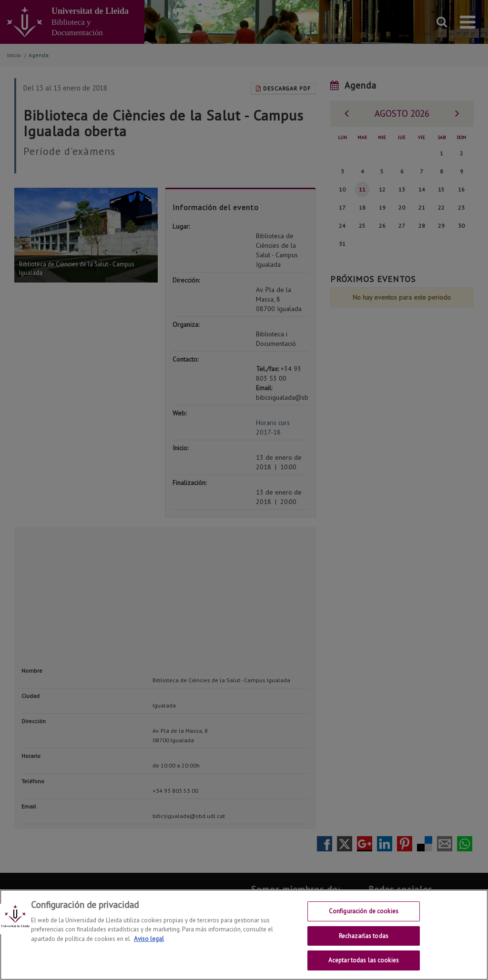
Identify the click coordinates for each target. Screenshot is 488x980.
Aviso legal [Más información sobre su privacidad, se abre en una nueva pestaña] (149, 939)
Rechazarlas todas (364, 936)
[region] (244, 935)
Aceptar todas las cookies (364, 960)
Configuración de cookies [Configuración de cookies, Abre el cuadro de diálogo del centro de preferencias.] (364, 911)
